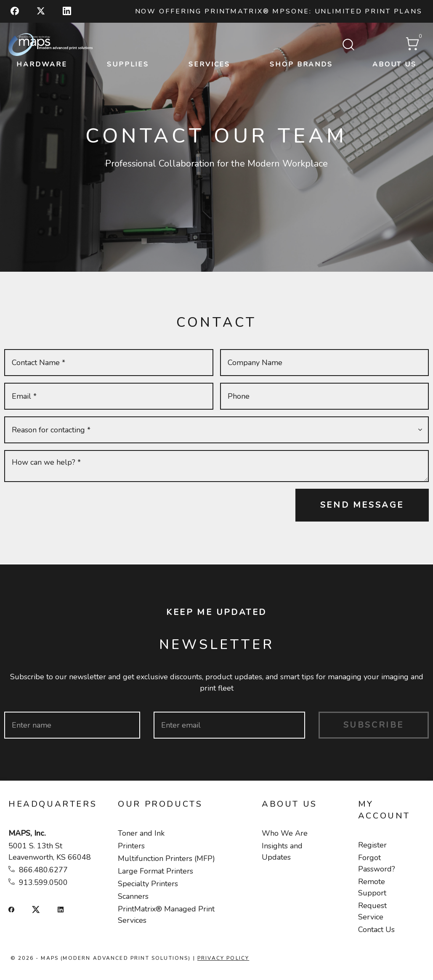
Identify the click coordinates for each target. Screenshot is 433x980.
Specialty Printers (148, 884)
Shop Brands (301, 64)
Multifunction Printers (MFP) (166, 858)
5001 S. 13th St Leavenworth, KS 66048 (50, 852)
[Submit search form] (348, 45)
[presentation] (68, 505)
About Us (394, 64)
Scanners (133, 896)
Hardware (42, 64)
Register (372, 845)
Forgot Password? (377, 863)
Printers (131, 846)
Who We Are (285, 833)
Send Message (362, 505)
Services (209, 64)
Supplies (128, 64)
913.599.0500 (43, 882)
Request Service (372, 911)
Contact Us (376, 930)
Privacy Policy (223, 958)
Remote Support (372, 887)
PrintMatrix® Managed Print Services (166, 915)
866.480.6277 (43, 870)
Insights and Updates (282, 852)
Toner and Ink (141, 833)
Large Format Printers (155, 871)
